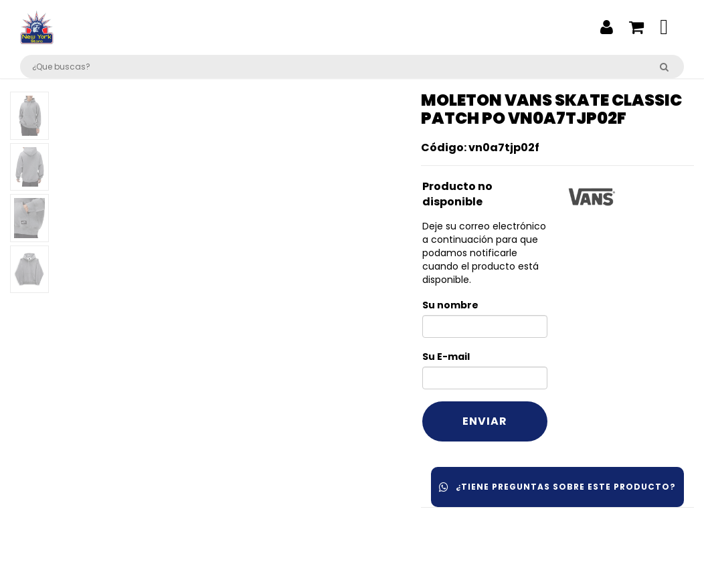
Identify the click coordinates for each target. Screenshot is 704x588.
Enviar (485, 421)
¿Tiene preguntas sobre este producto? (557, 487)
